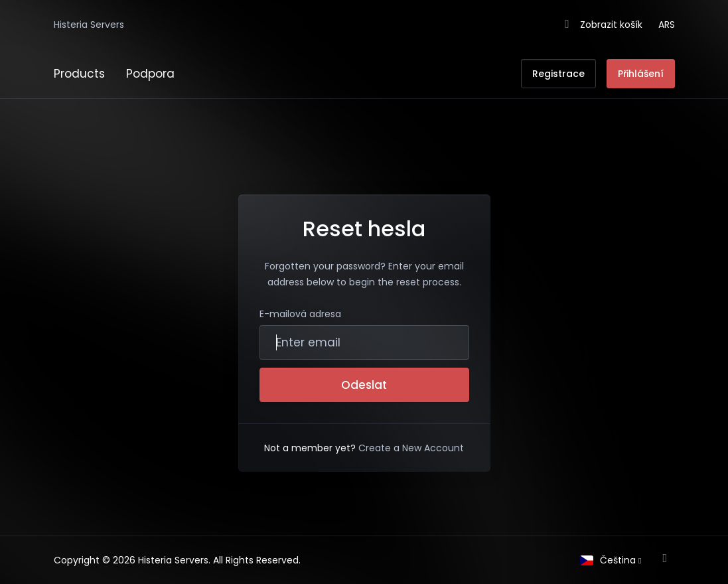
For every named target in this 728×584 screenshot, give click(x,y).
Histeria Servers (89, 25)
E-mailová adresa (300, 314)
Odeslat (364, 385)
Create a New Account (411, 448)
